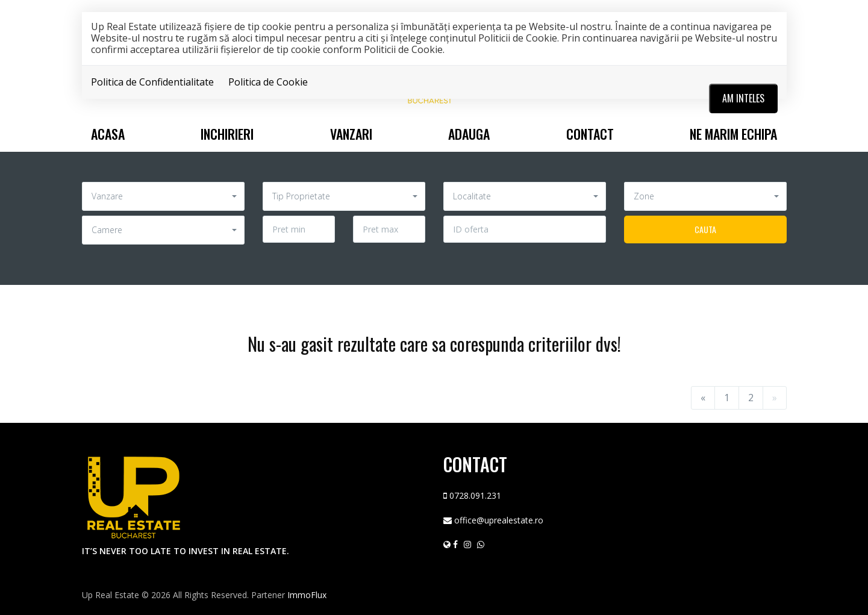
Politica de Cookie (268, 82)
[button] (163, 196)
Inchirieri (227, 134)
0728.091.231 (475, 495)
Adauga (469, 134)
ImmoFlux (307, 595)
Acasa (108, 134)
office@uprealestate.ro (499, 520)
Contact (590, 134)
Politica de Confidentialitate (152, 82)
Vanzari (351, 134)
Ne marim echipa (733, 134)
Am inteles (743, 98)
